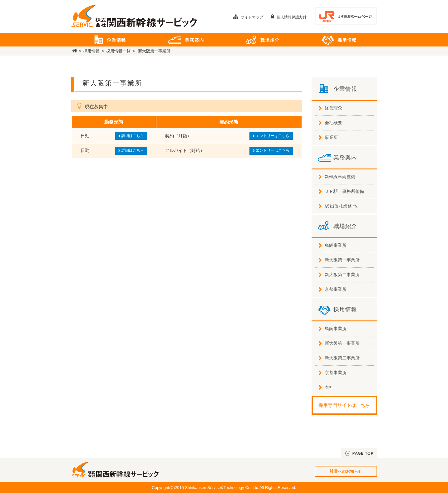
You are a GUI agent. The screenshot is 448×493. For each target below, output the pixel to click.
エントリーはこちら (271, 136)
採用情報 (339, 40)
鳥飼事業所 (336, 245)
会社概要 (333, 123)
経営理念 (333, 108)
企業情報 (109, 40)
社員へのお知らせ (346, 471)
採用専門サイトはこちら (344, 405)
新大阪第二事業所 (342, 275)
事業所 (331, 137)
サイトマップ (248, 17)
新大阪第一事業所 (342, 260)
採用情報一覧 (118, 51)
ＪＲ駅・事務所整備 (344, 191)
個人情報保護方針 (289, 17)
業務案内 (186, 40)
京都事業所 (336, 289)
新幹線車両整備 (340, 177)
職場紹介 (262, 40)
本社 (329, 387)
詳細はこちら (131, 136)
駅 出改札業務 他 (341, 206)
